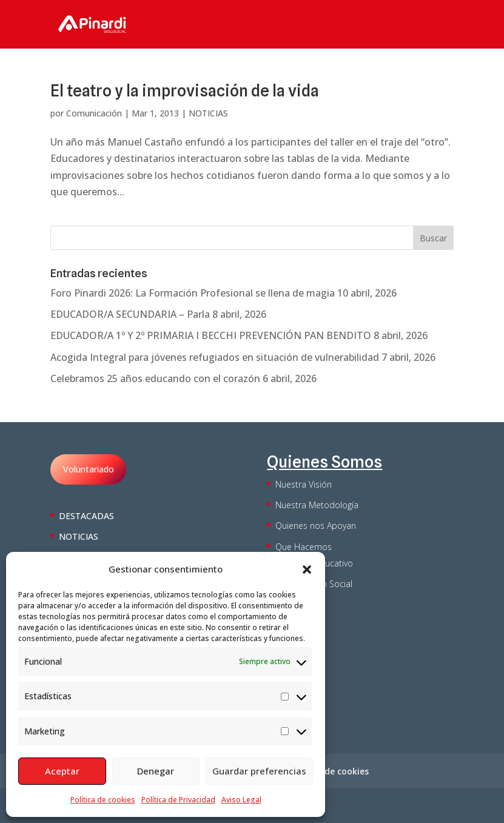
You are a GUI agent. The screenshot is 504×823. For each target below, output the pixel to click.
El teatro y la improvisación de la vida (185, 91)
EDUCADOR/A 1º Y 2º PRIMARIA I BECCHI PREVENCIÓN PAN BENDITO (211, 335)
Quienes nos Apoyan (316, 526)
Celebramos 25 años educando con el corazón (155, 378)
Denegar (156, 771)
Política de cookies (103, 800)
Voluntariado (89, 469)
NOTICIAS (208, 113)
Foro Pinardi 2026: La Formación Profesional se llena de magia (193, 293)
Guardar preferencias (259, 771)
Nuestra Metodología (317, 505)
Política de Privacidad (178, 800)
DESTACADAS (86, 516)
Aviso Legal (241, 800)
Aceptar (62, 771)
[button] (307, 569)
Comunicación (94, 113)
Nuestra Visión (304, 484)
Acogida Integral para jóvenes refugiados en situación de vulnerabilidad (215, 357)
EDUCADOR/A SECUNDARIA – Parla (130, 314)
